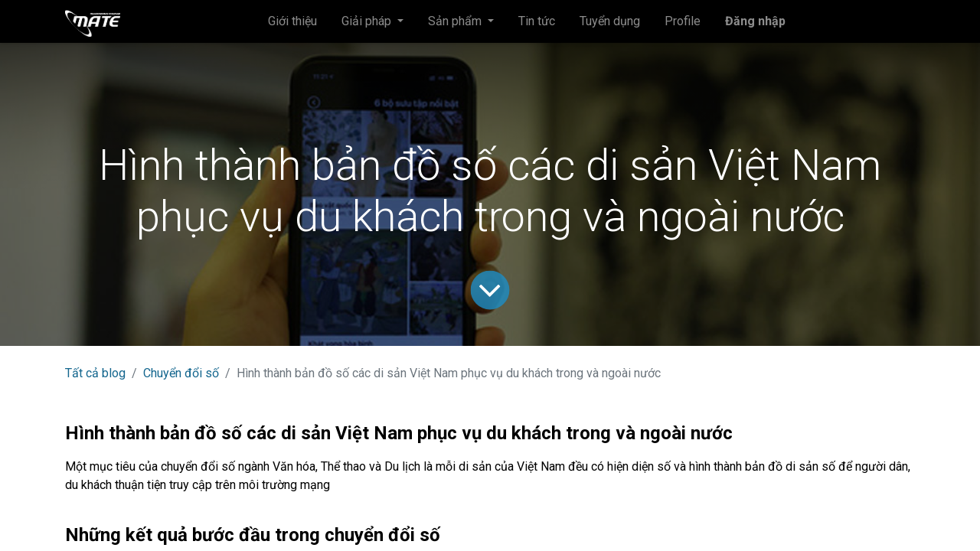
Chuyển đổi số (181, 373)
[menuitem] (292, 21)
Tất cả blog (95, 373)
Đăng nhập (755, 21)
